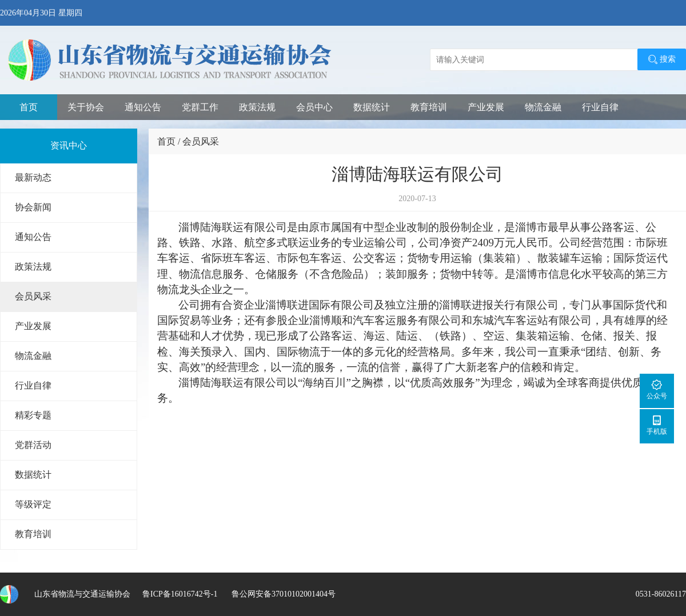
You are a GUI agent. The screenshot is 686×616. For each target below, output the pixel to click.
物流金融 (543, 107)
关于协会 (86, 107)
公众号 (657, 389)
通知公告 (143, 107)
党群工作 (200, 107)
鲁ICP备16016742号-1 (180, 594)
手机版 (657, 425)
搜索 (662, 59)
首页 (29, 107)
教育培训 (429, 107)
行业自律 (600, 107)
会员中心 (314, 107)
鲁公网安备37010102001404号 (282, 594)
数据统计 (372, 107)
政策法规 (257, 107)
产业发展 (486, 107)
